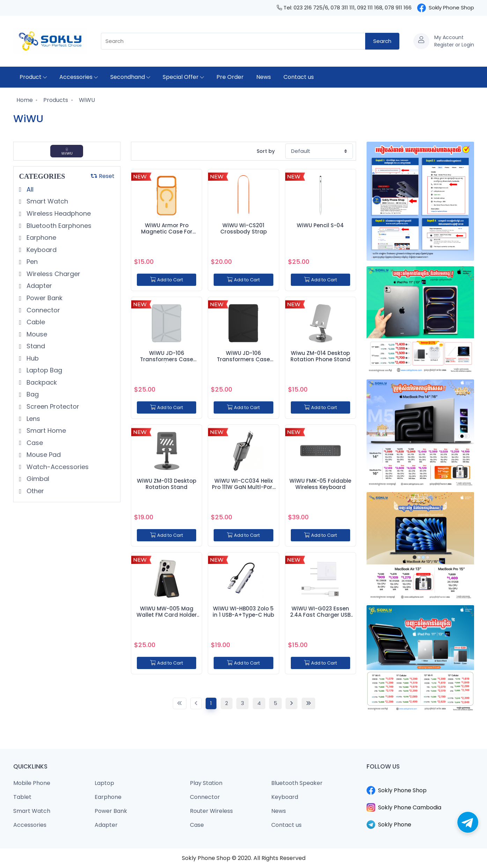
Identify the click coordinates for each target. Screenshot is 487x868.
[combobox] (233, 41)
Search (382, 41)
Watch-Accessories (57, 467)
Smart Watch (46, 201)
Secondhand (130, 77)
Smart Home (45, 431)
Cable (35, 322)
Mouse (36, 334)
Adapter (38, 286)
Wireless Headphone (58, 213)
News (264, 77)
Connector (42, 310)
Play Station (206, 783)
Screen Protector (52, 406)
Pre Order (230, 77)
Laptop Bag (43, 370)
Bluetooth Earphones (58, 226)
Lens (32, 419)
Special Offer (183, 77)
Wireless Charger (53, 274)
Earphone (40, 238)
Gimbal (37, 479)
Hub (32, 358)
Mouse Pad (43, 455)
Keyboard (41, 250)
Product (33, 77)
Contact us (299, 77)
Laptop (104, 783)
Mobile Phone (32, 783)
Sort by (266, 151)
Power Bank (44, 298)
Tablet (22, 797)
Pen (31, 262)
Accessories (79, 77)
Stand (35, 346)
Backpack (41, 382)
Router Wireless (211, 811)
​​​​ (420, 782)
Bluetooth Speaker (297, 783)
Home (24, 100)
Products (55, 100)
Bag (32, 394)
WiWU (86, 100)
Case (34, 443)
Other (34, 491)
